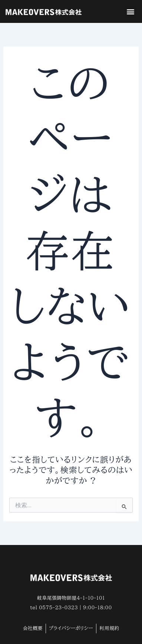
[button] (130, 12)
